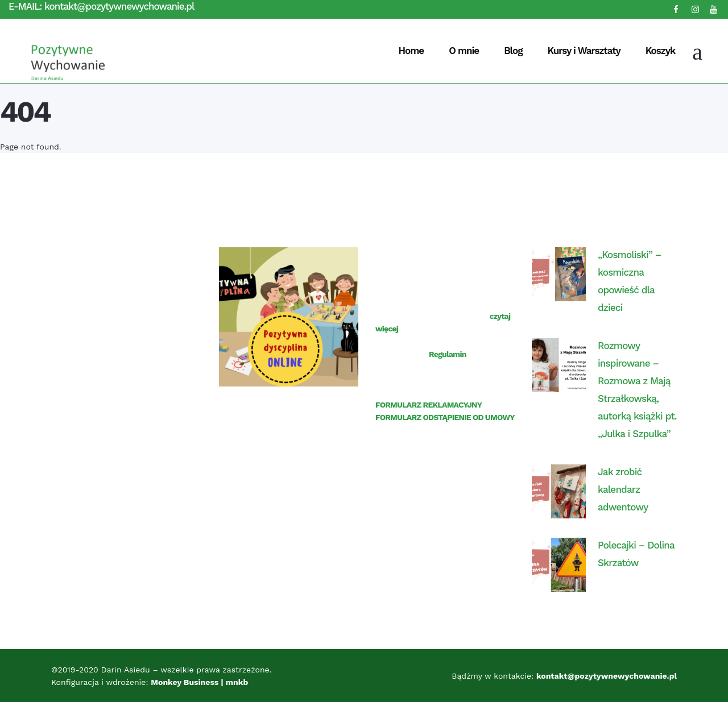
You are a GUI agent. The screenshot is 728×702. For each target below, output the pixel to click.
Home (411, 51)
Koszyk (660, 51)
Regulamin (448, 354)
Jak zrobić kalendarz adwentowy (623, 489)
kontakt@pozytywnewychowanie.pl (119, 6)
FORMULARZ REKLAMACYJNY (429, 405)
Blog (513, 51)
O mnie (464, 51)
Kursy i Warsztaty (584, 51)
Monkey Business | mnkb (200, 682)
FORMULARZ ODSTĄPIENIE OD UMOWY (445, 417)
